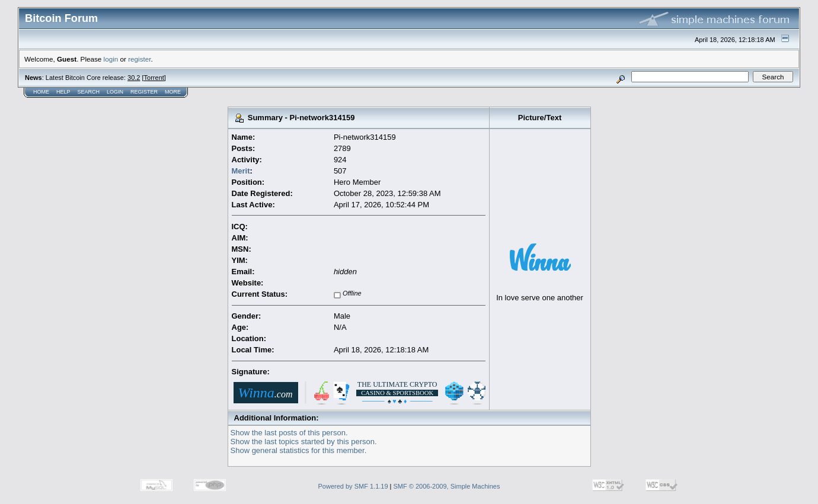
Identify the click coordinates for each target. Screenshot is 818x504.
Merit (241, 171)
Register (144, 92)
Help (63, 92)
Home (41, 92)
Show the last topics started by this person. (304, 442)
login (111, 59)
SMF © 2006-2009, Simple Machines (447, 486)
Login (115, 92)
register (139, 59)
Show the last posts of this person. (289, 433)
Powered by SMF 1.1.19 (353, 486)
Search (89, 92)
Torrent (154, 78)
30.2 (134, 78)
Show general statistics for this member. (299, 450)
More (173, 92)
